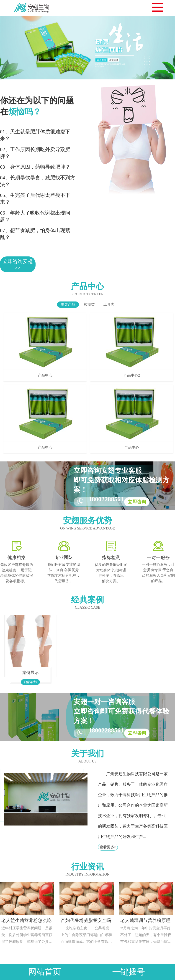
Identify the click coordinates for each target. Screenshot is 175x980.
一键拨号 (129, 972)
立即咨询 (137, 502)
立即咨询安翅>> (18, 265)
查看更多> (108, 847)
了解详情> (30, 682)
